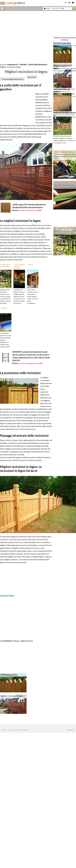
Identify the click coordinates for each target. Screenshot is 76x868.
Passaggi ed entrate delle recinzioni (24, 435)
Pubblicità (70, 730)
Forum (47, 8)
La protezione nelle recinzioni (20, 373)
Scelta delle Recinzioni (37, 65)
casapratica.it (13, 65)
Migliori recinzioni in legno (12, 696)
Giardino (23, 65)
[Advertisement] (25, 38)
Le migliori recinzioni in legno (20, 221)
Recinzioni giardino (9, 675)
